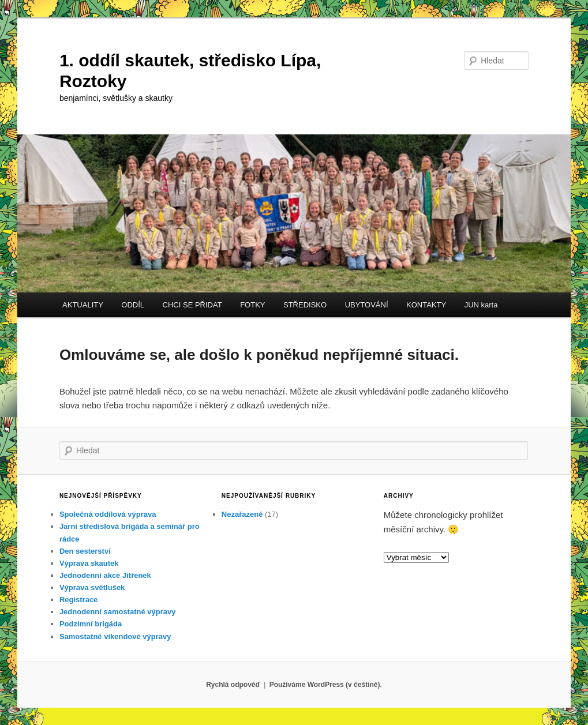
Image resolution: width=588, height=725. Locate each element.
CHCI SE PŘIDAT (192, 305)
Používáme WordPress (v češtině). (326, 685)
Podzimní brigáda (91, 624)
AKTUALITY (83, 305)
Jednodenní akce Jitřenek (105, 575)
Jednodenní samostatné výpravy (118, 612)
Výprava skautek (89, 563)
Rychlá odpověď (233, 685)
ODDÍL (133, 305)
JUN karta (481, 305)
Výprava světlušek (92, 587)
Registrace (78, 600)
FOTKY (252, 305)
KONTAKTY (426, 305)
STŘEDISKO (305, 305)
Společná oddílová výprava (108, 514)
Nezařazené (242, 514)
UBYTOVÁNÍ (367, 305)
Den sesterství (85, 551)
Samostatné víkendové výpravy (115, 636)
